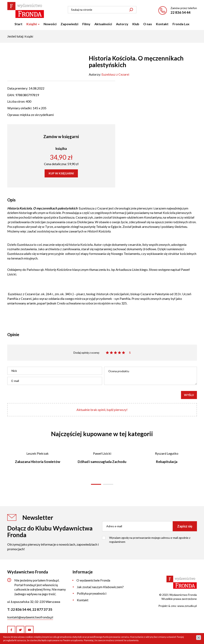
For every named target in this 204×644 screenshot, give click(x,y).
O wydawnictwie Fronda (93, 580)
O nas (148, 24)
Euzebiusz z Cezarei (115, 74)
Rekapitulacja (167, 462)
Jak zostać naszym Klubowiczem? (100, 587)
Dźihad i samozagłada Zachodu (102, 462)
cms (173, 606)
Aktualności (103, 24)
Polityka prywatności (92, 593)
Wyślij (189, 395)
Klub (136, 24)
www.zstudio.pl (187, 606)
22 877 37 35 (42, 609)
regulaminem (117, 542)
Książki (33, 24)
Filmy (86, 24)
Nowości (50, 24)
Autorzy (122, 24)
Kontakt (162, 24)
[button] (96, 484)
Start (18, 24)
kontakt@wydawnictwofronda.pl (30, 617)
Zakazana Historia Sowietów (38, 462)
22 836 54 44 (180, 12)
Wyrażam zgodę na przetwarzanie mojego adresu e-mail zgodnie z (150, 540)
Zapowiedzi (69, 24)
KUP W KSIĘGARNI (61, 173)
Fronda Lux (181, 24)
